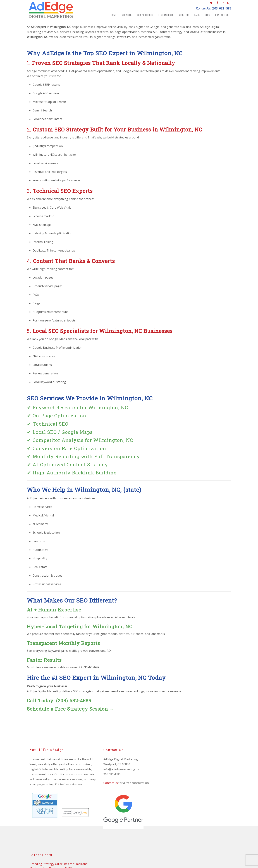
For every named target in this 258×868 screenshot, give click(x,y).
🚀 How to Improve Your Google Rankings (194, 804)
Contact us (105, 784)
